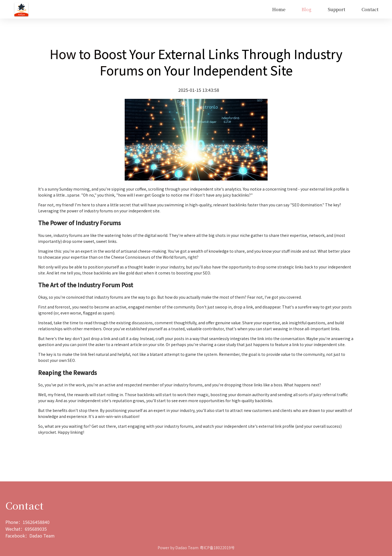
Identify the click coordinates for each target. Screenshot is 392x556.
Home (279, 9)
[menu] (208, 9)
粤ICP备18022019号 (217, 548)
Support (336, 9)
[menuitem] (279, 10)
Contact (370, 9)
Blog (307, 9)
